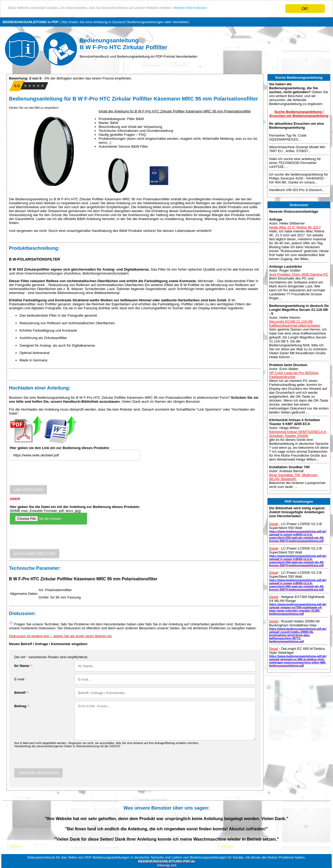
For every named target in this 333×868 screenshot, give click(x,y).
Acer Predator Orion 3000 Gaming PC (298, 274)
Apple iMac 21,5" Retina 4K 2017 (295, 227)
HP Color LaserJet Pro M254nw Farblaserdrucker (294, 375)
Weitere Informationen (233, 9)
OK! (305, 9)
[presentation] (50, 475)
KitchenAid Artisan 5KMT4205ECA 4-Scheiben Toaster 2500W (298, 434)
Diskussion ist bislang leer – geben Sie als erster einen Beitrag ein (60, 636)
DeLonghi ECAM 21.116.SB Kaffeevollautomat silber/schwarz (295, 323)
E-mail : (20, 679)
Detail (273, 524)
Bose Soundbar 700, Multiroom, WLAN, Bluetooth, (294, 477)
